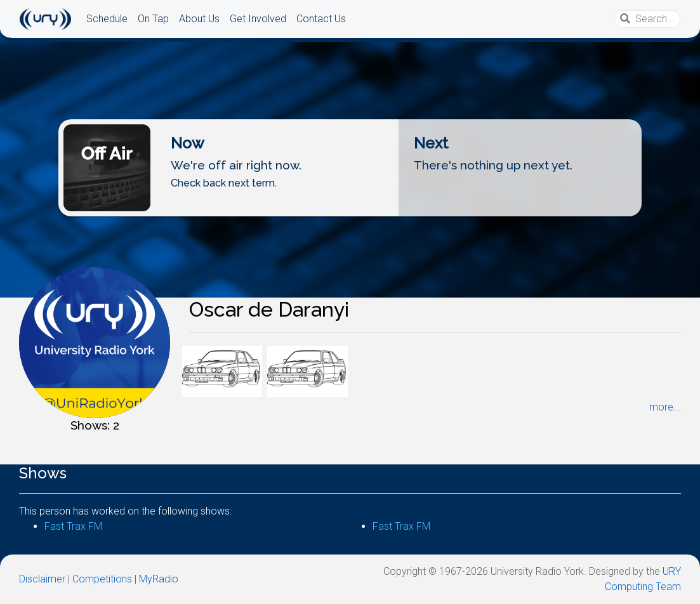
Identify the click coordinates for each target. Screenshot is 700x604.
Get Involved (258, 19)
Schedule (107, 19)
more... (665, 407)
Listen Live (349, 206)
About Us (199, 19)
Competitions (102, 579)
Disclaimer (42, 579)
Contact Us (321, 19)
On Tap (153, 19)
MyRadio (159, 579)
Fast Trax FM (73, 526)
